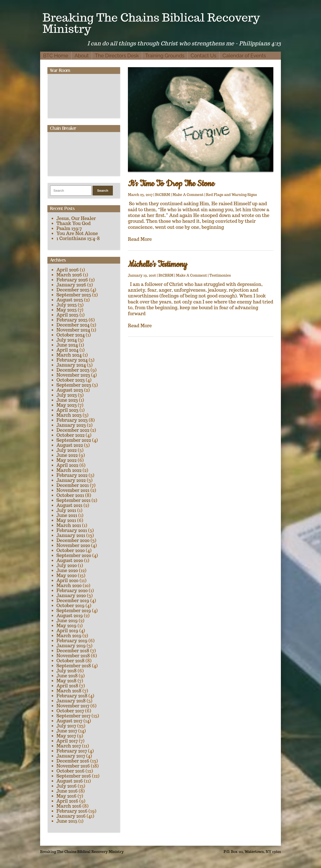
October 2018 (70, 661)
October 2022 (70, 435)
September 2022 (74, 440)
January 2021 (71, 535)
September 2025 (74, 295)
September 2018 (74, 666)
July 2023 (67, 395)
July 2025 (67, 305)
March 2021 (69, 525)
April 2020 (67, 580)
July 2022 (67, 450)
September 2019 (74, 611)
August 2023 (70, 390)
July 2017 (66, 726)
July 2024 (67, 340)
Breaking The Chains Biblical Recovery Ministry (151, 23)
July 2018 (66, 671)
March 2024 (69, 355)
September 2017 (73, 716)
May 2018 (66, 681)
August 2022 (70, 445)
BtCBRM (163, 195)
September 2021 (73, 500)
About (82, 56)
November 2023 (73, 375)
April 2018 (67, 686)
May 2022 (66, 460)
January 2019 (71, 646)
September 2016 (74, 776)
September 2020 (74, 555)
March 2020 (69, 585)
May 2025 (67, 310)
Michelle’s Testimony (157, 264)
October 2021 (70, 495)
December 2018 (73, 651)
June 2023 (67, 400)
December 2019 (73, 601)
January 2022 (71, 480)
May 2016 (66, 796)
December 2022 (73, 430)
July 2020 (67, 565)
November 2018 (73, 656)
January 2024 (71, 365)
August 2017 (69, 721)
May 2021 (66, 520)
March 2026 (69, 275)
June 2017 (67, 731)
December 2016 (73, 761)
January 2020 (71, 595)
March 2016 (69, 806)
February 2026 (72, 280)
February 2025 (72, 320)
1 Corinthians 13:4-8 (78, 238)
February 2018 (72, 696)
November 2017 (73, 706)
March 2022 (69, 470)
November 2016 (73, 766)
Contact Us (203, 56)
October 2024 (71, 335)
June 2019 (67, 621)
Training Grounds (165, 56)
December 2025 (73, 290)
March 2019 (69, 636)
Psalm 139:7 (69, 228)
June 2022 (67, 455)
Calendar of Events (244, 56)
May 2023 (67, 405)
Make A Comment (188, 195)
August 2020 (70, 560)
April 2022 (67, 465)
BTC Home (56, 56)
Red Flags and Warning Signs (232, 195)
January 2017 (71, 756)
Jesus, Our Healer (76, 218)
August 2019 (70, 616)
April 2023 (67, 410)
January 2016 (71, 816)
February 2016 (72, 811)
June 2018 (67, 676)
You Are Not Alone (77, 233)
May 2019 (66, 626)
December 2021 (73, 485)
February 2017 (72, 751)
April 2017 (67, 741)
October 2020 (71, 550)
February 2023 (72, 420)
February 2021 (72, 530)
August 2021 (69, 505)
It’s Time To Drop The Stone (171, 184)
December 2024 (73, 325)
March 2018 (69, 691)
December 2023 (73, 370)
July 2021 (66, 510)
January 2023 (71, 425)
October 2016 (70, 771)
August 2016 (70, 781)
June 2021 (67, 515)
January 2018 (71, 701)
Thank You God (73, 223)
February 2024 (72, 360)
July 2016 (66, 786)
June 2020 (67, 570)
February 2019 (72, 641)
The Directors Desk (117, 56)
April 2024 (67, 350)
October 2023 (71, 380)
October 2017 (70, 711)
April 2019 (67, 631)
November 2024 (73, 330)
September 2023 (74, 385)
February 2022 (72, 475)
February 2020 (72, 590)
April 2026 (68, 270)
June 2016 (67, 791)
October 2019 (70, 606)
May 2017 (66, 736)
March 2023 (69, 415)
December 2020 (73, 540)
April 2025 (67, 315)
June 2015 (67, 821)
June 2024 (67, 345)
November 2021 (73, 490)
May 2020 (67, 575)
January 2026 (71, 285)
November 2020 (73, 545)
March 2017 (69, 746)
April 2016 (67, 801)
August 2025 (70, 300)
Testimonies (220, 275)
